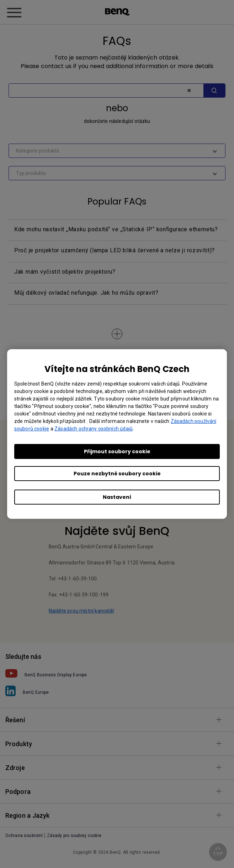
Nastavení (117, 497)
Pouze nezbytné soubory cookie (117, 474)
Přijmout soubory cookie (117, 451)
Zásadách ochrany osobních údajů (94, 429)
